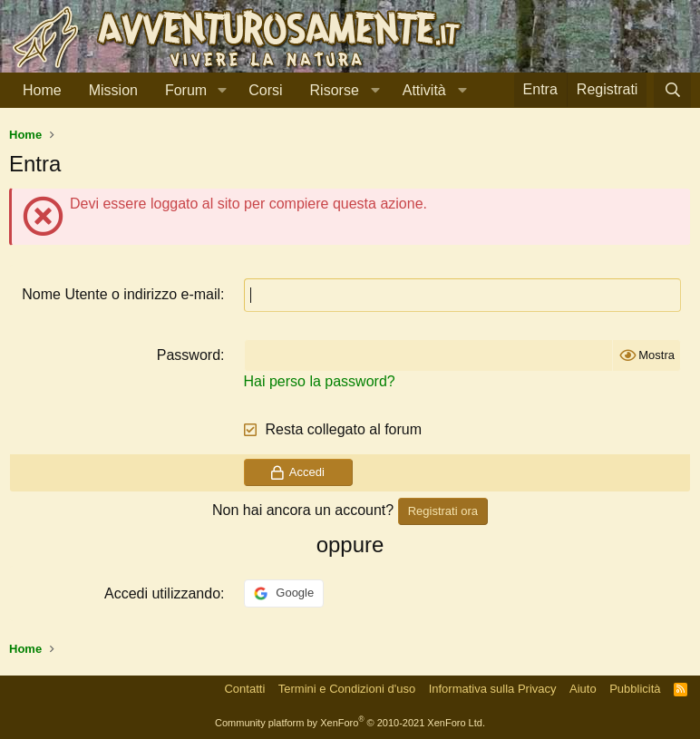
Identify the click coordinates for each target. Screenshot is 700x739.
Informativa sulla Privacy (493, 689)
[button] (222, 91)
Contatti (244, 689)
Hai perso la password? (320, 381)
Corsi (265, 90)
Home (42, 90)
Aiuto (583, 689)
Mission (113, 90)
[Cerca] (672, 90)
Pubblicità (635, 689)
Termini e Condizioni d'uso (347, 689)
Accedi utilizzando (162, 593)
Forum (186, 90)
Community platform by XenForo (350, 723)
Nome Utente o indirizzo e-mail (121, 294)
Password (189, 355)
